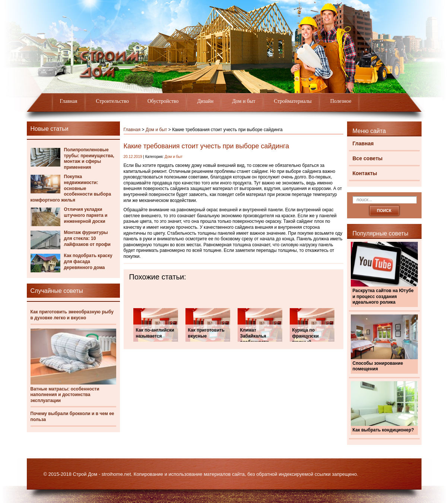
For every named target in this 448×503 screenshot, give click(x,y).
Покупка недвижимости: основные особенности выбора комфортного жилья (71, 188)
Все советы (368, 158)
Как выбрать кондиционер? (383, 430)
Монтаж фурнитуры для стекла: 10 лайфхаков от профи (87, 238)
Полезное (341, 101)
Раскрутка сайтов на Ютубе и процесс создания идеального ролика (383, 296)
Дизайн (206, 101)
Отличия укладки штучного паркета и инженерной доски (86, 215)
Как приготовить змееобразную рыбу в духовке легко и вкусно (72, 315)
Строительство (112, 101)
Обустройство (163, 101)
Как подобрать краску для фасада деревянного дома (88, 261)
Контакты (365, 173)
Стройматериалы (293, 101)
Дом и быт (244, 101)
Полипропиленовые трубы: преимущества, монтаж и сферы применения (89, 159)
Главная (69, 101)
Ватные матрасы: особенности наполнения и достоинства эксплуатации (65, 395)
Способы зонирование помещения (378, 366)
